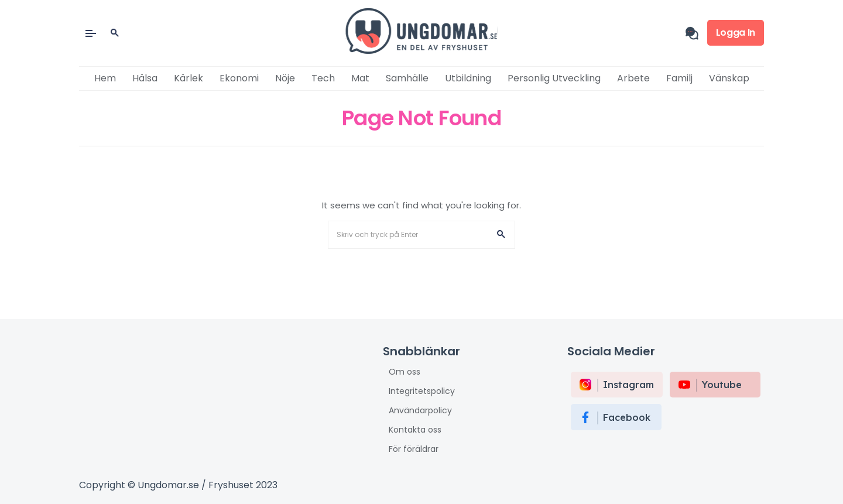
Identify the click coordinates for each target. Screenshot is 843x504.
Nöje (285, 78)
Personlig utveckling (554, 78)
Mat (360, 78)
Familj (679, 78)
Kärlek (189, 78)
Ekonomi (239, 78)
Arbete (633, 78)
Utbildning (468, 78)
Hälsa (145, 78)
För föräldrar (414, 449)
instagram (628, 385)
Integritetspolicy (422, 391)
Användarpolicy (420, 410)
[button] (501, 235)
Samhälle (407, 78)
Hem (105, 78)
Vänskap (729, 78)
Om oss (405, 372)
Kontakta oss (415, 430)
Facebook (627, 417)
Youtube (722, 385)
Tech (323, 78)
